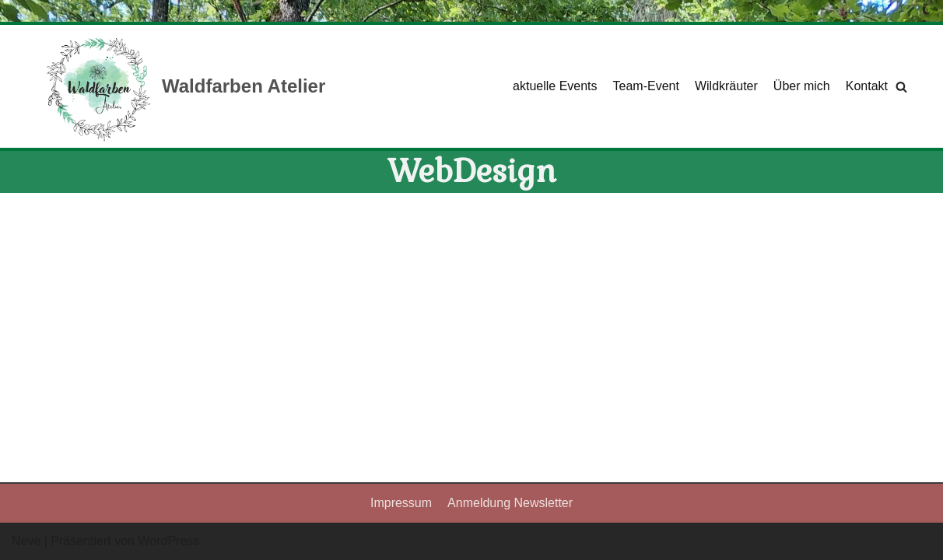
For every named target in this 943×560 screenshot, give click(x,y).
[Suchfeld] (901, 87)
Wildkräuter (726, 86)
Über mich (802, 86)
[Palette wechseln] (927, 11)
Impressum (401, 503)
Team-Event (646, 86)
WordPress (168, 541)
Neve (26, 541)
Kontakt (867, 86)
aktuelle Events (555, 86)
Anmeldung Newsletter (510, 503)
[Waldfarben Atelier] (184, 86)
